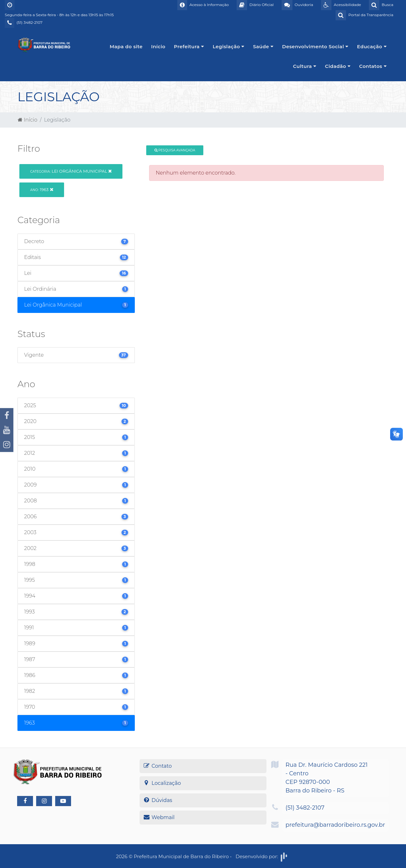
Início (158, 46)
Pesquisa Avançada (175, 150)
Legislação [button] (228, 46)
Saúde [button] (263, 46)
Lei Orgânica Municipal (71, 171)
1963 (42, 189)
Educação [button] (372, 46)
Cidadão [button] (338, 66)
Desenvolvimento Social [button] (315, 46)
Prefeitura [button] (189, 46)
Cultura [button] (305, 66)
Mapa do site (126, 46)
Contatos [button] (373, 66)
